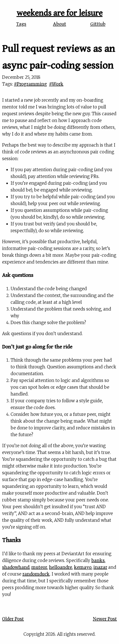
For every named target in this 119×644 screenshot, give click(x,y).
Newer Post (105, 619)
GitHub (98, 24)
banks (98, 560)
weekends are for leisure (59, 13)
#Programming (30, 84)
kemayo (83, 567)
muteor (39, 567)
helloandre (61, 567)
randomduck (36, 574)
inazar (100, 567)
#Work (56, 84)
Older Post (13, 619)
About (60, 24)
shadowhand (16, 567)
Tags (21, 24)
